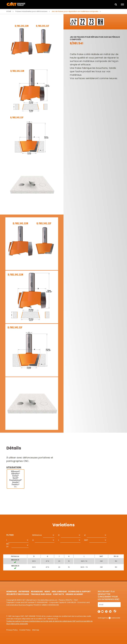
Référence (37, 535)
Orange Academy (74, 594)
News (47, 592)
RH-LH (8, 545)
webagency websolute (109, 618)
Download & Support (80, 592)
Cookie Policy (25, 630)
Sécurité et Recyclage (18, 594)
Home (9, 11)
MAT (86, 540)
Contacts (58, 594)
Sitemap (36, 630)
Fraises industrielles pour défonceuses (31, 11)
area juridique (59, 592)
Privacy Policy (12, 630)
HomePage (12, 592)
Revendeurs (37, 592)
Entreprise (24, 592)
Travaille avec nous (41, 594)
